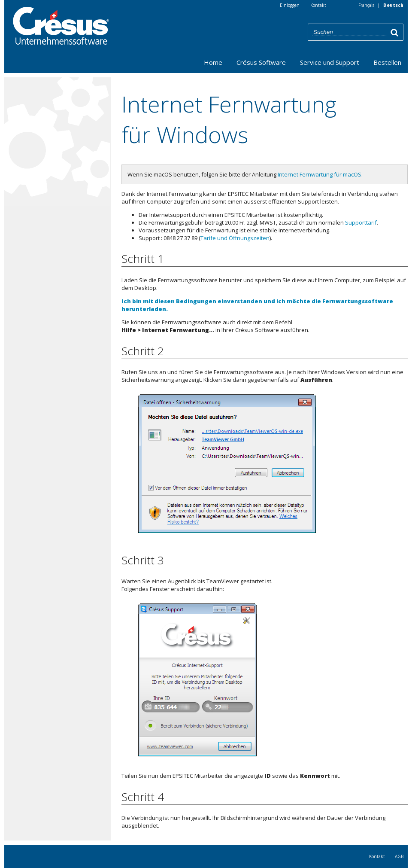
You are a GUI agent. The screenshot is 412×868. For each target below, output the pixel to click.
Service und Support (330, 62)
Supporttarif (361, 222)
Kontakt (377, 856)
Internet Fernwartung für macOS (320, 174)
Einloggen (290, 5)
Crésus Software (261, 62)
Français (366, 5)
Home (213, 62)
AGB (399, 856)
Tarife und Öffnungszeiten (235, 238)
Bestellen (387, 62)
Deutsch (393, 5)
